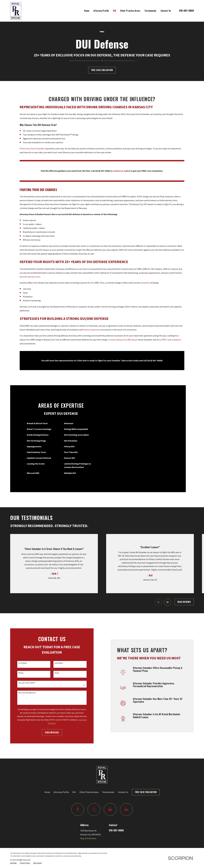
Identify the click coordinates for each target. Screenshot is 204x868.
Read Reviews (184, 594)
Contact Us (123, 785)
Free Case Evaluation (102, 70)
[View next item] (167, 595)
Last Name (54, 656)
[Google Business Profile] (110, 802)
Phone (17, 665)
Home (47, 785)
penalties (145, 287)
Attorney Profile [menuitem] (101, 11)
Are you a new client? (23, 675)
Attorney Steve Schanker (33, 153)
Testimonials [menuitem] (150, 11)
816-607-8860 (186, 10)
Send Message (48, 725)
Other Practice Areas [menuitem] (130, 11)
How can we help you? (23, 685)
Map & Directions (88, 831)
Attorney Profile (61, 785)
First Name (18, 656)
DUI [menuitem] (115, 11)
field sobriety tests (31, 281)
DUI (93, 287)
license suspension (92, 334)
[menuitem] (13, 856)
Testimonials (108, 785)
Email (52, 665)
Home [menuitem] (87, 11)
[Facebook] (78, 802)
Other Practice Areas (89, 785)
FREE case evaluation (171, 344)
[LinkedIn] (126, 802)
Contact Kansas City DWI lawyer (123, 344)
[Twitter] (94, 802)
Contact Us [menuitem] (166, 11)
